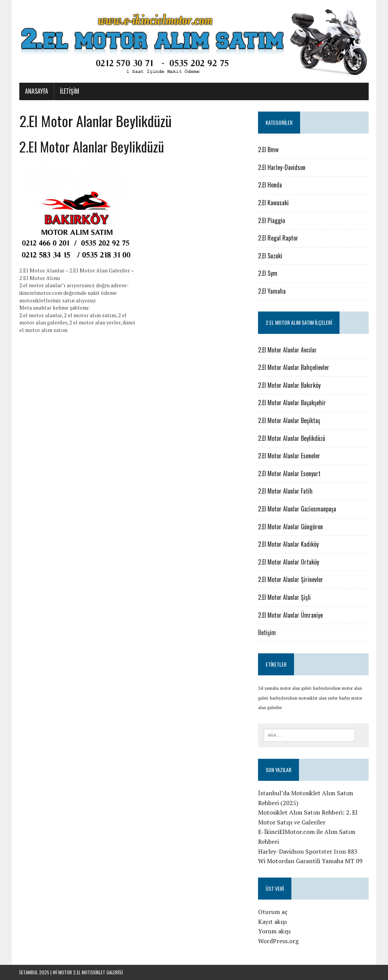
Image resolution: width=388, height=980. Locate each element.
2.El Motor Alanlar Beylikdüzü (292, 438)
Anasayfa (37, 91)
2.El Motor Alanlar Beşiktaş (289, 420)
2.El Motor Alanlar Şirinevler (291, 579)
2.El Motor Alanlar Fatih (285, 491)
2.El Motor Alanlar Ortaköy (289, 562)
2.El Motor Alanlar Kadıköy (288, 544)
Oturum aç (273, 912)
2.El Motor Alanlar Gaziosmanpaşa (297, 509)
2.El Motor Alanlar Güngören (290, 527)
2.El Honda (270, 185)
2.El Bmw (268, 149)
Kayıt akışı (272, 922)
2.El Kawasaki (273, 203)
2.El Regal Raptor (278, 238)
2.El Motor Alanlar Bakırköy (289, 385)
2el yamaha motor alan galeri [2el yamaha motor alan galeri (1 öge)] (285, 688)
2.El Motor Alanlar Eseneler (289, 456)
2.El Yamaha (272, 291)
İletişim (70, 91)
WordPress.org (278, 941)
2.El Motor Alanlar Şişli (284, 597)
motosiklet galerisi (102, 972)
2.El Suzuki (270, 256)
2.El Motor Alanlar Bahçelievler (294, 367)
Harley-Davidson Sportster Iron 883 (308, 851)
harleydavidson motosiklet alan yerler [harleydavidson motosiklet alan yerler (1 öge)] (304, 698)
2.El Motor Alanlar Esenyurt (289, 473)
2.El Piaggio (271, 220)
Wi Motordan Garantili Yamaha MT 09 (310, 861)
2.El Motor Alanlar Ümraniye (290, 615)
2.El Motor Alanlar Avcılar (287, 350)
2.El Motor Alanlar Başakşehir (292, 403)
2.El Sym (268, 273)
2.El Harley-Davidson (282, 167)
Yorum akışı (274, 931)
